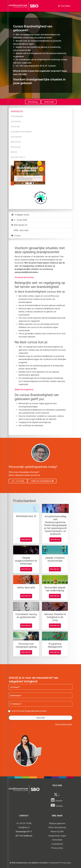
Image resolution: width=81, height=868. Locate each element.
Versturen (41, 718)
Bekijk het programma (24, 389)
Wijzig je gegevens (57, 823)
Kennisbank (57, 840)
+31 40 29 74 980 (24, 823)
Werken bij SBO (57, 832)
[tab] (40, 111)
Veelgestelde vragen (57, 836)
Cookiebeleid (57, 844)
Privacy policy (57, 848)
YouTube (57, 805)
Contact (16, 236)
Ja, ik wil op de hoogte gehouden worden (29, 711)
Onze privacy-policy (64, 724)
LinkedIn (57, 800)
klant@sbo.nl (24, 827)
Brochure (33, 102)
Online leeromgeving (57, 827)
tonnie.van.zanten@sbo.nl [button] (42, 481)
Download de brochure (24, 277)
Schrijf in (49, 102)
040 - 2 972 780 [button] (18, 481)
